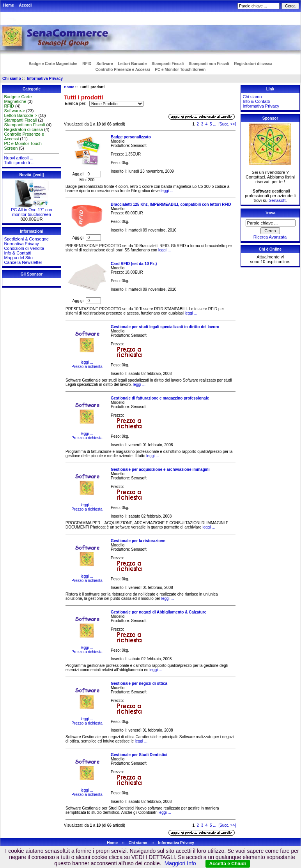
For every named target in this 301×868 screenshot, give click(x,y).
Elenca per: (76, 104)
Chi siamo (12, 79)
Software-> (14, 111)
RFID (87, 64)
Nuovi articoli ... (19, 158)
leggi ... (166, 191)
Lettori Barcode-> (20, 115)
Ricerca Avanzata (270, 237)
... (214, 124)
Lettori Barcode (132, 64)
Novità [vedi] (32, 175)
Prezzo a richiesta (87, 367)
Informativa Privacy (45, 79)
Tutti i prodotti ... (19, 163)
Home (9, 5)
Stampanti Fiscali (168, 64)
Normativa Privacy (21, 244)
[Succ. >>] (227, 124)
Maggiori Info (180, 863)
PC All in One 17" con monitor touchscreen (31, 210)
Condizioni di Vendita (24, 248)
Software (104, 64)
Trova (270, 213)
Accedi (26, 5)
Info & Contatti (18, 253)
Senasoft (277, 200)
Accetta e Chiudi (228, 864)
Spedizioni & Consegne (26, 239)
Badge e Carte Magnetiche (53, 64)
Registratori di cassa (253, 64)
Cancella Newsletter (23, 262)
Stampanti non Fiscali (209, 64)
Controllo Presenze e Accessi (123, 70)
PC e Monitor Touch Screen (180, 70)
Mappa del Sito (18, 258)
